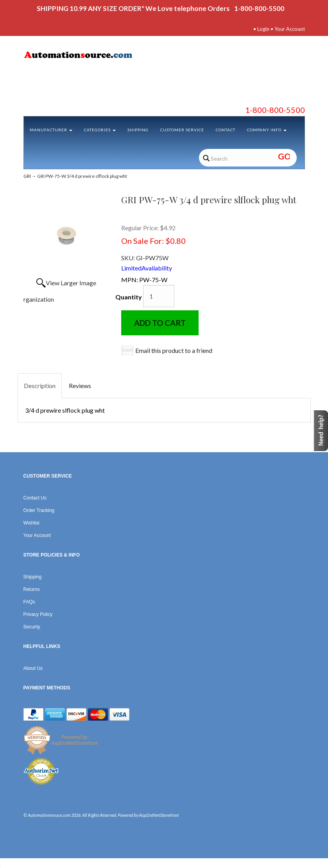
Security (32, 627)
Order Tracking (39, 510)
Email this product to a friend (174, 350)
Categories (100, 130)
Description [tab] (40, 386)
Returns (32, 589)
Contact (226, 130)
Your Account (290, 29)
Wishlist (31, 523)
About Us (33, 668)
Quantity (129, 297)
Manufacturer (51, 130)
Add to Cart (160, 323)
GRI (27, 176)
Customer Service (182, 130)
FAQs (29, 602)
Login (263, 29)
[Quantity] (159, 296)
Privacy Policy (38, 614)
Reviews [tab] (80, 386)
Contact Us (35, 498)
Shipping (138, 130)
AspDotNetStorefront (159, 815)
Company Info (267, 130)
